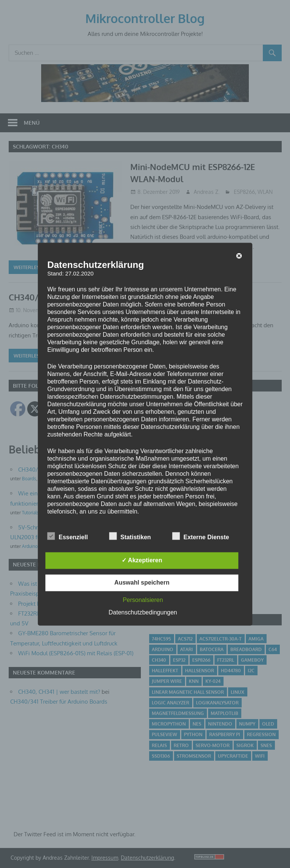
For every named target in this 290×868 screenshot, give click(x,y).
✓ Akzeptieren (142, 560)
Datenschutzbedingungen (143, 612)
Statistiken (130, 536)
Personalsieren (143, 600)
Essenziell (67, 536)
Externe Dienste (201, 536)
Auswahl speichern (142, 583)
